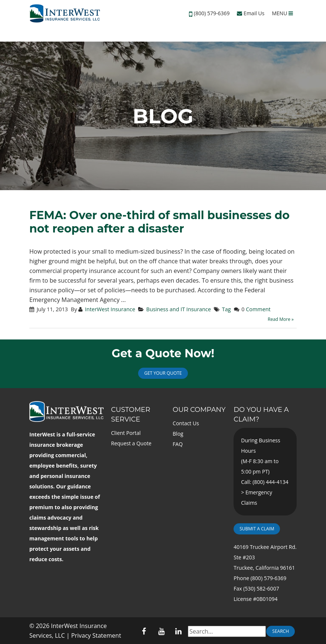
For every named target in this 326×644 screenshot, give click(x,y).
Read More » (281, 319)
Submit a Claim (257, 529)
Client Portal (126, 433)
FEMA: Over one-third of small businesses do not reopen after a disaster (159, 222)
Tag (226, 309)
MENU (282, 13)
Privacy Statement (96, 635)
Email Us (251, 13)
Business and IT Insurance (179, 309)
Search (281, 631)
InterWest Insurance (110, 309)
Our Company (199, 410)
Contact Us (186, 423)
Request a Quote (131, 443)
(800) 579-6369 (212, 13)
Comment (258, 309)
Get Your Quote (163, 373)
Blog (178, 434)
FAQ (178, 444)
